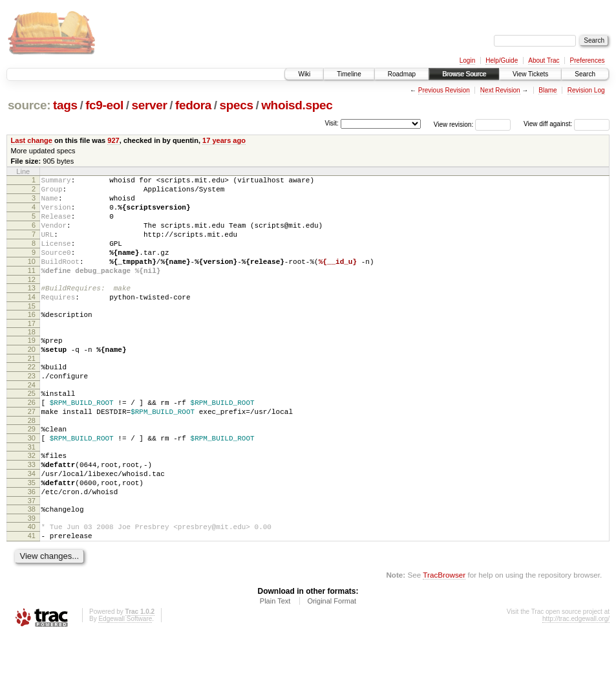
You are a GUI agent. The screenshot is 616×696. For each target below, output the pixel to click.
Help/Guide (502, 60)
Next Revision (500, 90)
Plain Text (275, 661)
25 (32, 428)
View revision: (454, 124)
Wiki (304, 74)
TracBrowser (444, 635)
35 (32, 533)
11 (32, 290)
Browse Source (464, 74)
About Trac (544, 60)
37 (32, 555)
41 (32, 594)
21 (32, 389)
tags (65, 105)
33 (32, 511)
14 (32, 320)
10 (32, 279)
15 (32, 331)
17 (32, 351)
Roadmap (402, 74)
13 (32, 309)
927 (113, 140)
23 (32, 409)
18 (32, 359)
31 (32, 492)
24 (32, 420)
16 (32, 340)
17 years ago (224, 140)
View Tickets (530, 74)
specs (237, 105)
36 (32, 544)
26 (32, 439)
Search (585, 74)
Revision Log (586, 90)
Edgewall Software (125, 679)
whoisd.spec (297, 105)
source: (29, 105)
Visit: (332, 123)
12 (32, 301)
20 (32, 378)
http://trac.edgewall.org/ (576, 679)
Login (467, 60)
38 (32, 563)
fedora (193, 105)
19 (32, 367)
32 (32, 500)
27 (32, 450)
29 (32, 470)
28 (32, 461)
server (149, 105)
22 (32, 398)
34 (32, 522)
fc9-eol (104, 105)
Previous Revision (444, 90)
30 (32, 481)
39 (32, 574)
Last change (32, 140)
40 (32, 583)
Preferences (588, 60)
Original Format (332, 661)
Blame (547, 90)
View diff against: (567, 124)
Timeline (349, 74)
